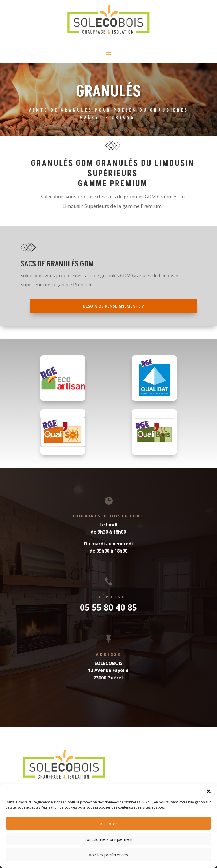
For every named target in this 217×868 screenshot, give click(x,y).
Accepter (108, 824)
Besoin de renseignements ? (113, 306)
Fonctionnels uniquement (109, 839)
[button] (209, 791)
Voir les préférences (108, 855)
